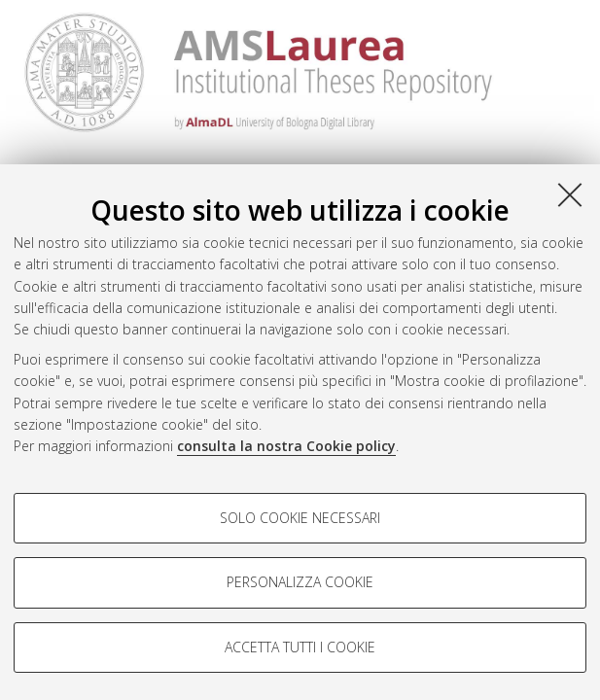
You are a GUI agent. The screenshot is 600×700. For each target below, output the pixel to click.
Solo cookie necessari (300, 518)
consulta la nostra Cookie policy (286, 446)
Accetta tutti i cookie (300, 647)
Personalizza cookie (300, 582)
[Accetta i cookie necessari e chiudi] (570, 194)
